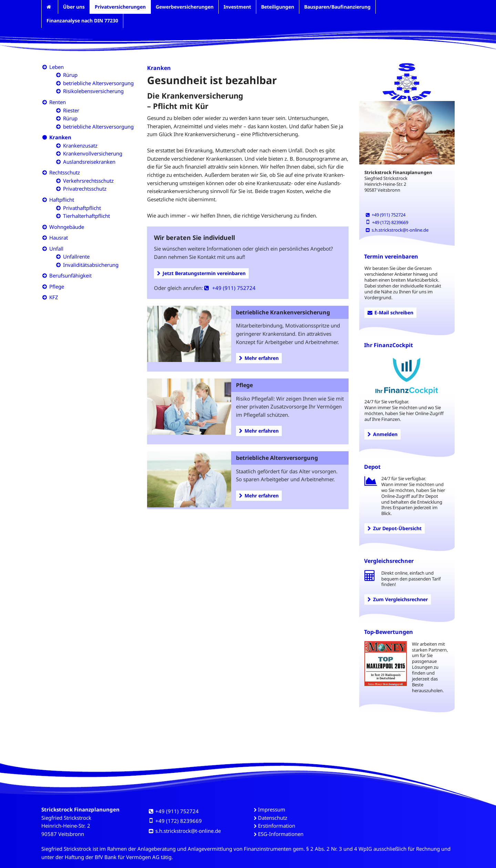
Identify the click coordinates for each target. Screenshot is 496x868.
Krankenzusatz (80, 145)
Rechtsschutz (65, 172)
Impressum (272, 809)
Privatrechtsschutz (85, 189)
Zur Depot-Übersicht (395, 528)
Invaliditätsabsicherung (91, 265)
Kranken (60, 137)
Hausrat (59, 238)
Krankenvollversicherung (93, 153)
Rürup (70, 75)
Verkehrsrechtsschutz (88, 181)
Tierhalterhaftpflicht (86, 216)
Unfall (56, 249)
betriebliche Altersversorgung (98, 83)
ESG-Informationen (281, 834)
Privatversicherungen (120, 7)
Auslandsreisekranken (89, 162)
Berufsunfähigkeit (70, 275)
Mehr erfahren (259, 358)
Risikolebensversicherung (93, 91)
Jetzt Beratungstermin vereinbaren (201, 273)
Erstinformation (277, 826)
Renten (58, 102)
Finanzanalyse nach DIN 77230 (82, 21)
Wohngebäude (67, 227)
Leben (56, 67)
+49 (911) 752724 (230, 288)
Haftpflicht (62, 200)
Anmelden (383, 434)
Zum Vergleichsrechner (398, 599)
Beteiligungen (278, 7)
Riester (71, 110)
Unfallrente (76, 256)
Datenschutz (273, 818)
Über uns (74, 7)
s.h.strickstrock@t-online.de (397, 230)
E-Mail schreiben (390, 312)
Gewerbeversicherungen (185, 7)
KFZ (54, 297)
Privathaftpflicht (82, 208)
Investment (237, 7)
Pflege (57, 286)
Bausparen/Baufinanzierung (337, 7)
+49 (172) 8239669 (387, 222)
